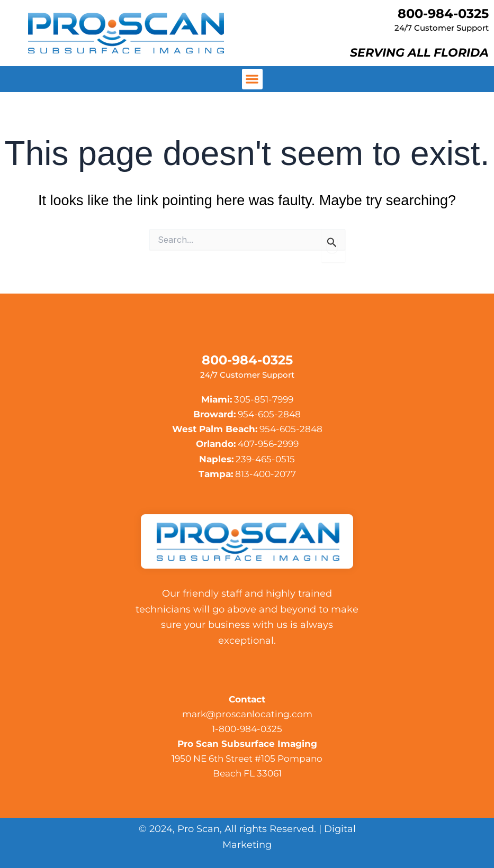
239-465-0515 (265, 459)
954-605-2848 (269, 414)
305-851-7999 (264, 399)
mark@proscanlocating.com (247, 714)
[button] (252, 79)
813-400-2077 (266, 474)
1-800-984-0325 (247, 729)
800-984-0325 (443, 13)
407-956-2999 (268, 444)
